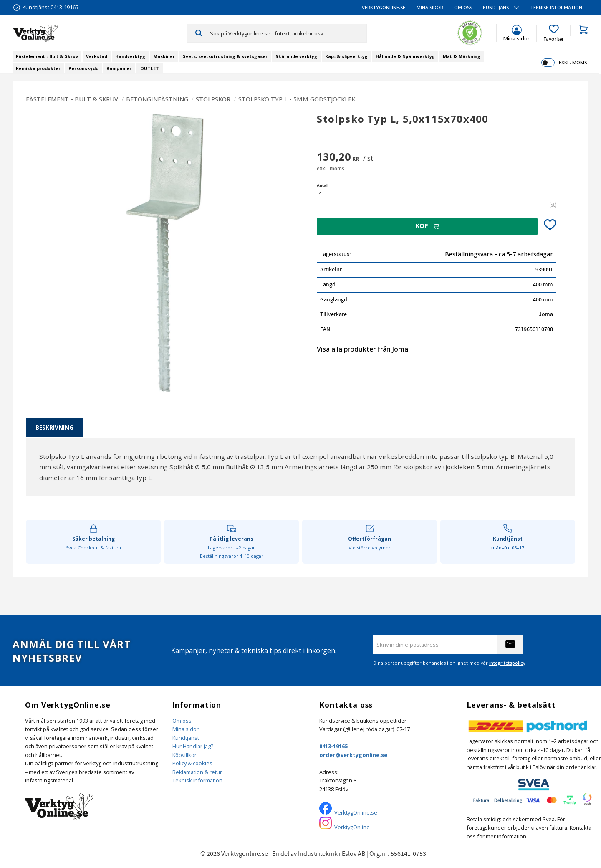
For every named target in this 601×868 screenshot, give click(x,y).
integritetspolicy (507, 663)
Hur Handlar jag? (193, 746)
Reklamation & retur (197, 772)
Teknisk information (197, 780)
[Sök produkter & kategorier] (288, 33)
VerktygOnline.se (356, 812)
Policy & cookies (192, 763)
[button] (554, 33)
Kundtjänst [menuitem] (497, 7)
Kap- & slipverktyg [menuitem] (346, 56)
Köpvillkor (184, 755)
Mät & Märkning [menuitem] (462, 56)
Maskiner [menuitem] (164, 56)
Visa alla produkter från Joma (362, 349)
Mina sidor (186, 729)
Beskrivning (54, 427)
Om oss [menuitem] (463, 7)
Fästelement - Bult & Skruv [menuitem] (47, 56)
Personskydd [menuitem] (83, 68)
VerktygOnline (352, 827)
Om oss (182, 721)
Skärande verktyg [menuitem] (296, 56)
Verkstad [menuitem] (97, 56)
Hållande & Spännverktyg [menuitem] (405, 56)
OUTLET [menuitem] (150, 68)
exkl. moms (573, 62)
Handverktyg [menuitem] (130, 56)
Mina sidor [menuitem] (430, 7)
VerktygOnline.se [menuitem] (384, 7)
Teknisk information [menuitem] (556, 7)
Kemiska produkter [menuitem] (38, 68)
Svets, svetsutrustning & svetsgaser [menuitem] (225, 56)
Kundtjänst (186, 738)
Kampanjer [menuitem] (119, 68)
